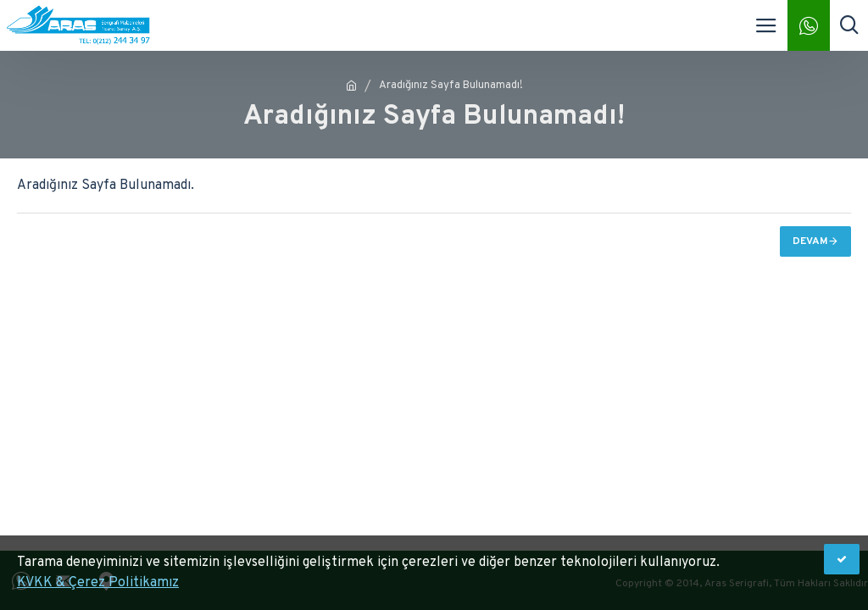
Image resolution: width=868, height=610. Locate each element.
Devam (810, 241)
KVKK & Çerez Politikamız (98, 583)
